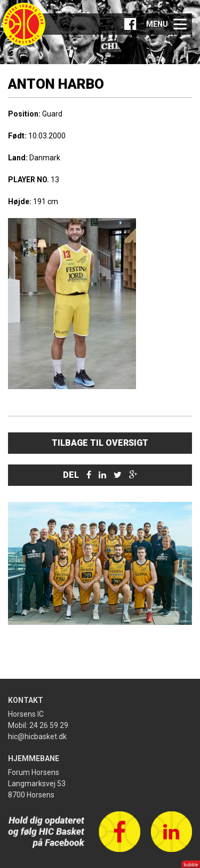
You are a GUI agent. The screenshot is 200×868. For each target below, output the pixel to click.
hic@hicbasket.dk (37, 737)
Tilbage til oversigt (100, 443)
